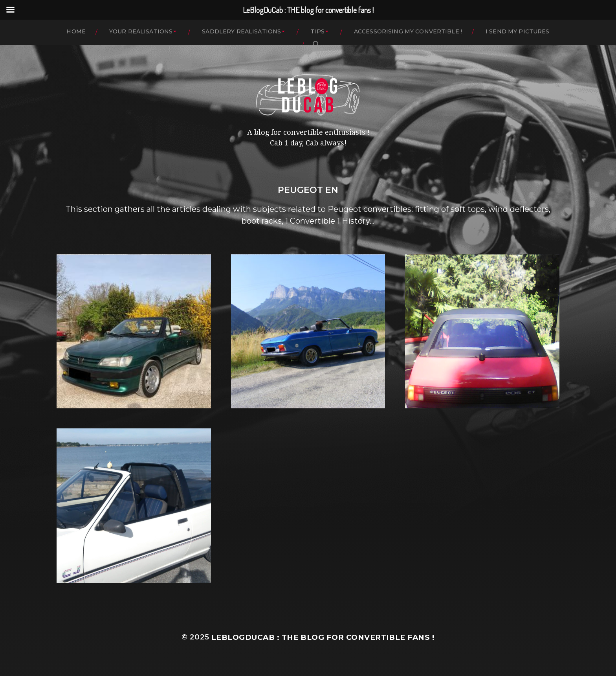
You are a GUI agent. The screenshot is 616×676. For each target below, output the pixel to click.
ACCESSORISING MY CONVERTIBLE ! (408, 31)
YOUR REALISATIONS (141, 31)
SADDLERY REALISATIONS (241, 31)
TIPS (317, 31)
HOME (76, 31)
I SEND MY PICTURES (518, 31)
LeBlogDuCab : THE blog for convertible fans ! (323, 637)
